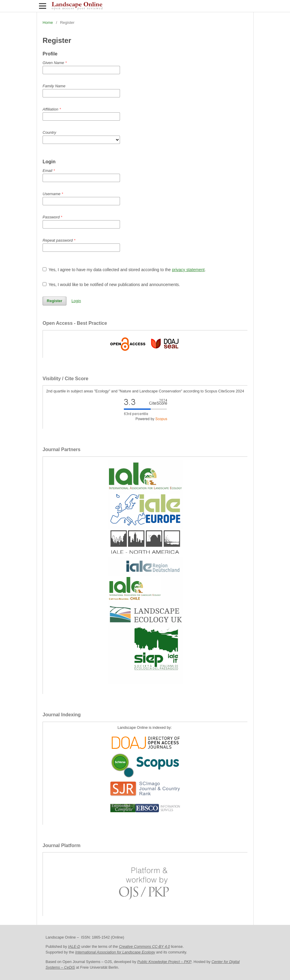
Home (48, 22)
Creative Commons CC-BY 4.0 (144, 947)
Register (54, 301)
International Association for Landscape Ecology (115, 952)
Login (76, 301)
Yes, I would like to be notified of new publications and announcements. (111, 285)
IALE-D (74, 947)
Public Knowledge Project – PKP (164, 962)
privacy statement (188, 270)
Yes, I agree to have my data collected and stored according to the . (124, 270)
